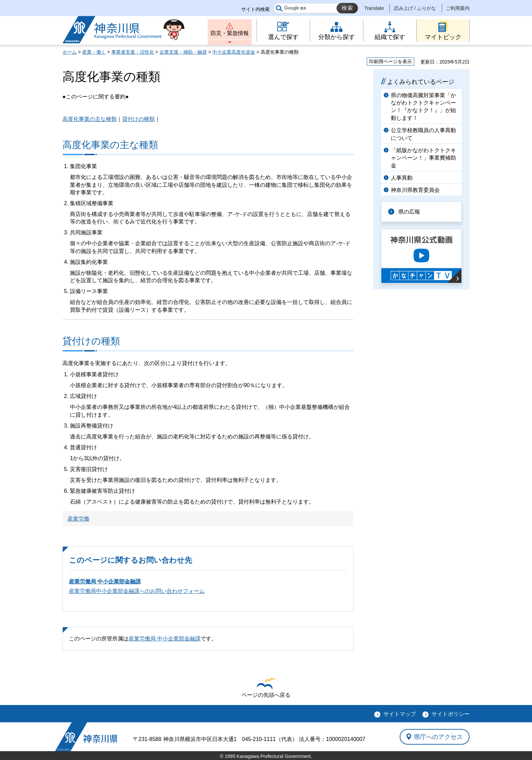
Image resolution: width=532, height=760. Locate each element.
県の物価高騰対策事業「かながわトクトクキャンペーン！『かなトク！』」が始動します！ (423, 107)
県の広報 (409, 212)
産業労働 (78, 519)
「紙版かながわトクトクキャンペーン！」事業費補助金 (423, 158)
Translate (374, 8)
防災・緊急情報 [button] (230, 33)
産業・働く (94, 52)
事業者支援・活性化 (133, 52)
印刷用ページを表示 (391, 61)
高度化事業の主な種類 (90, 119)
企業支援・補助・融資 (183, 52)
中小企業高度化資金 (234, 52)
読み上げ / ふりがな (415, 8)
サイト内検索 (255, 9)
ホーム (70, 52)
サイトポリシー (451, 714)
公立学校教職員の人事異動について (423, 134)
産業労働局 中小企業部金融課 (105, 582)
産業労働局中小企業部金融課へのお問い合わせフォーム (137, 591)
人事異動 (402, 178)
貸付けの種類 (138, 119)
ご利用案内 (458, 8)
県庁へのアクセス (438, 737)
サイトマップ (400, 714)
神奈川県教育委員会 (415, 190)
